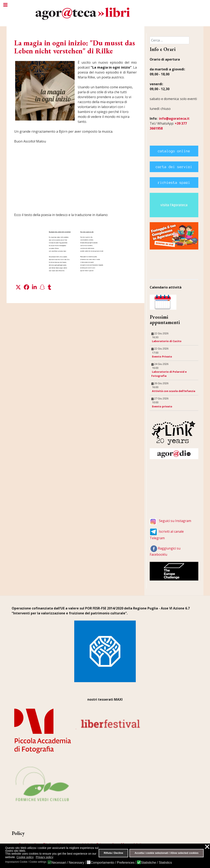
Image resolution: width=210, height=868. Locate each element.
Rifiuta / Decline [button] (113, 853)
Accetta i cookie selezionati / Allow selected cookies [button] (167, 853)
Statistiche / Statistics (156, 863)
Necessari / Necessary (68, 863)
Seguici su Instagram (175, 521)
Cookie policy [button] (25, 857)
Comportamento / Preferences (113, 863)
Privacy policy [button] (45, 857)
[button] (18, 287)
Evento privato (162, 406)
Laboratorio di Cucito (167, 341)
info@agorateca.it (174, 118)
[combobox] (169, 40)
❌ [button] (207, 847)
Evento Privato (162, 356)
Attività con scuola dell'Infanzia (174, 391)
